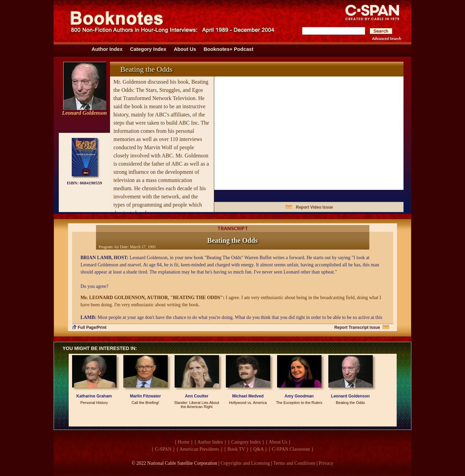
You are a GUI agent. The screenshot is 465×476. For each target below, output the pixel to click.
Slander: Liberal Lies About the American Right (197, 405)
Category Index (148, 49)
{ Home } (184, 442)
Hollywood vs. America (248, 403)
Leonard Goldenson (350, 396)
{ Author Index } (210, 442)
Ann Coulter (197, 396)
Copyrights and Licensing (245, 463)
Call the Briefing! (145, 403)
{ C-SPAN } (163, 449)
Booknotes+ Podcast (229, 49)
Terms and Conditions (294, 463)
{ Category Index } (246, 442)
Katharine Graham (94, 396)
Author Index (107, 49)
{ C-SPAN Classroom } (291, 449)
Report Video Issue (314, 207)
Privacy (326, 463)
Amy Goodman (299, 396)
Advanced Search (387, 39)
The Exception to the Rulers (299, 403)
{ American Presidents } (200, 449)
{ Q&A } (258, 449)
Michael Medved (248, 396)
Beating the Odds (350, 403)
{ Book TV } (236, 449)
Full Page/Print (92, 327)
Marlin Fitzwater (145, 396)
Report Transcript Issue (357, 327)
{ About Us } (278, 442)
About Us (185, 49)
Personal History (94, 403)
